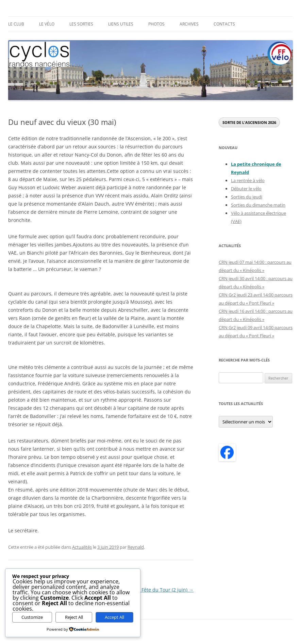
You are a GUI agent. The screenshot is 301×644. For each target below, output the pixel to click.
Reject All (74, 617)
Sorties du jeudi (247, 197)
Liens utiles (121, 24)
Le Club (16, 24)
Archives (189, 24)
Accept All (114, 617)
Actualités (82, 547)
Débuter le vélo (246, 189)
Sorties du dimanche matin (258, 205)
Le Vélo (47, 24)
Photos (156, 24)
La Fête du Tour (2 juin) (164, 590)
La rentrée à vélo (248, 180)
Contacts (224, 24)
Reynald (136, 547)
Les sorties (81, 24)
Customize (32, 617)
